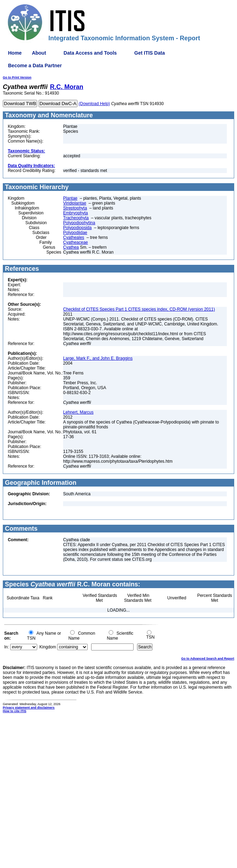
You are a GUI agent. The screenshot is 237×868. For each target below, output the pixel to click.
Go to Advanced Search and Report (208, 659)
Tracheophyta (76, 218)
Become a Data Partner (35, 66)
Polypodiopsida (77, 228)
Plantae (70, 198)
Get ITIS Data (150, 53)
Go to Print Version (17, 77)
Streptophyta (75, 208)
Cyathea (71, 247)
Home (15, 53)
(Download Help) (94, 104)
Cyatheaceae (76, 242)
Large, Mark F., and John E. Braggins (98, 358)
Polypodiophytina (79, 223)
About (39, 53)
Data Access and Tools (90, 53)
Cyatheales (74, 237)
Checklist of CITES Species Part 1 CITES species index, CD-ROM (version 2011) (139, 309)
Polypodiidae (75, 233)
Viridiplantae (75, 203)
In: (6, 647)
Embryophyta (76, 213)
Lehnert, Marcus (78, 412)
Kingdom (48, 647)
